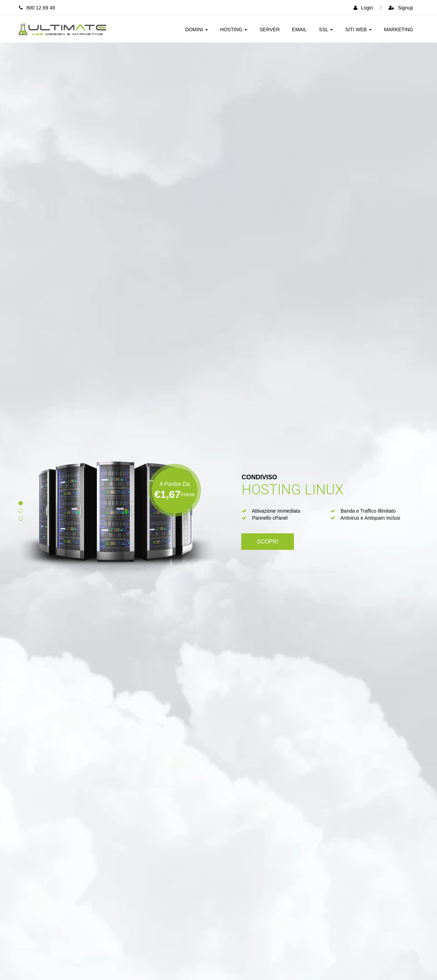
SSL (326, 29)
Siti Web (358, 29)
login (363, 8)
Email (300, 29)
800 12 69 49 (37, 8)
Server (270, 29)
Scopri (267, 542)
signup (401, 8)
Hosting (234, 29)
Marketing (399, 29)
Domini (196, 29)
